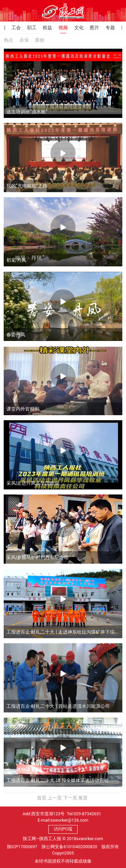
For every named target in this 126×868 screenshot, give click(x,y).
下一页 (70, 798)
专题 (110, 28)
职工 (32, 28)
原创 (40, 40)
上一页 (55, 798)
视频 (63, 28)
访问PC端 (63, 829)
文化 (79, 28)
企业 (24, 40)
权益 (47, 28)
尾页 (83, 798)
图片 (94, 28)
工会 (16, 28)
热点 (8, 40)
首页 (42, 798)
